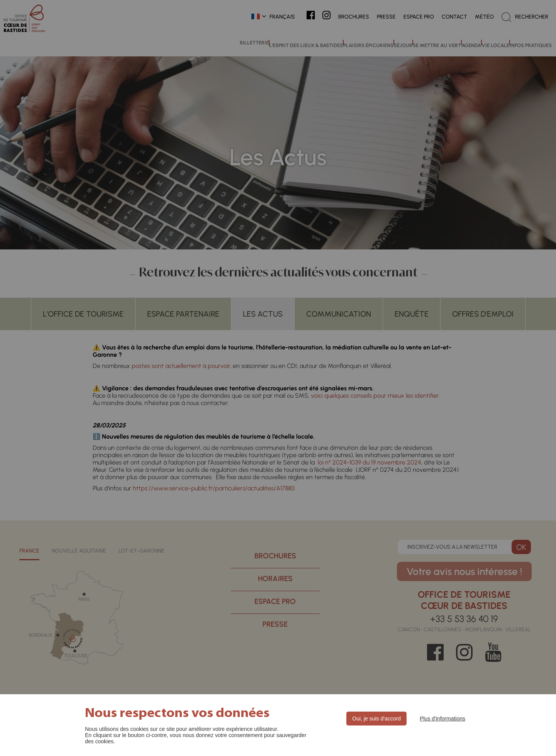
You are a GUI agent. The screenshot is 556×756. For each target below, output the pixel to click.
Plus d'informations (442, 719)
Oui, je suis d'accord (376, 719)
